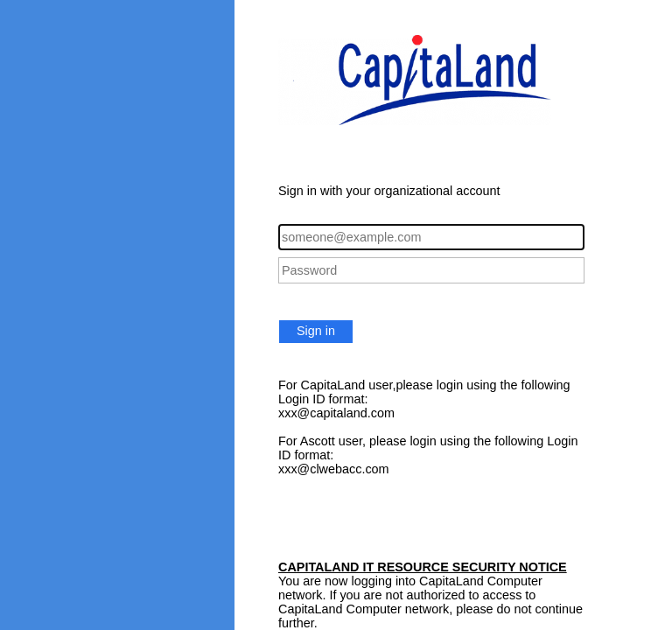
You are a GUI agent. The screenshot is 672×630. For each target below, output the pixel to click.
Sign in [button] (316, 331)
